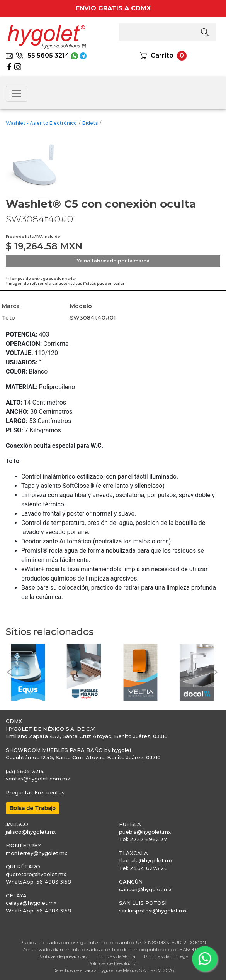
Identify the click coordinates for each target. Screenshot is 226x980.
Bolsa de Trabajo (32, 808)
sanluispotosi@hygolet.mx (153, 911)
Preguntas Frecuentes (35, 792)
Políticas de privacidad (62, 956)
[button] (10, 672)
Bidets (90, 123)
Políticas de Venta (116, 956)
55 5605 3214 (43, 55)
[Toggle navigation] (17, 94)
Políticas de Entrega (166, 956)
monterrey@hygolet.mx (37, 853)
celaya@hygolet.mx (31, 903)
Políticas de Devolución (113, 963)
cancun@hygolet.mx (145, 889)
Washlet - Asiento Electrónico (41, 123)
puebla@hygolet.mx (145, 832)
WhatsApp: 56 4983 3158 (38, 882)
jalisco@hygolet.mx (31, 832)
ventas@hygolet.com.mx (38, 779)
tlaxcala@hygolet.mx (146, 860)
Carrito (162, 55)
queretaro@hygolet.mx (36, 874)
